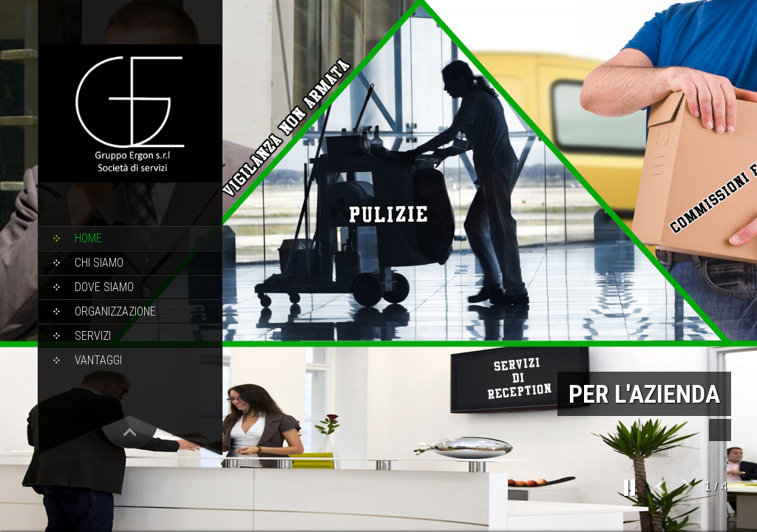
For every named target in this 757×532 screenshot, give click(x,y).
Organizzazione (115, 311)
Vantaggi (98, 360)
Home (88, 238)
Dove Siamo (104, 287)
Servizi (93, 336)
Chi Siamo (99, 263)
